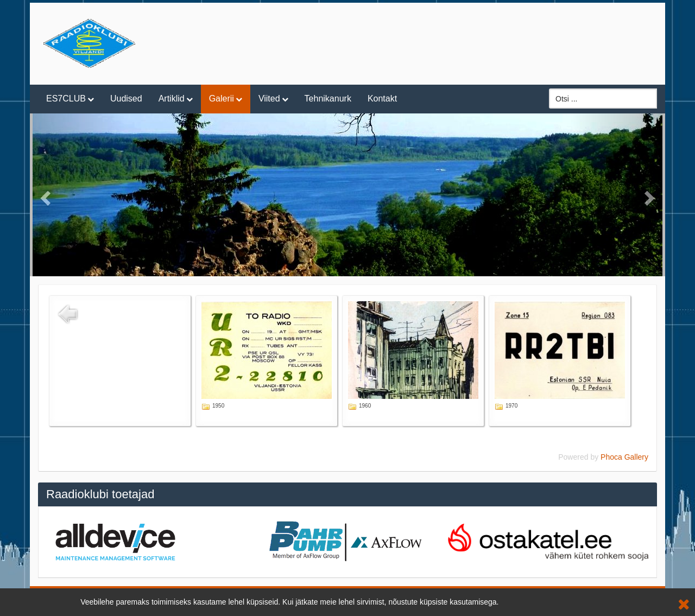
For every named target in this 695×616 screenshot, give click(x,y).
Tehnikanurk (328, 99)
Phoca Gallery (624, 457)
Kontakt (382, 99)
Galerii (222, 99)
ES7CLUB (66, 99)
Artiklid (172, 99)
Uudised (126, 99)
